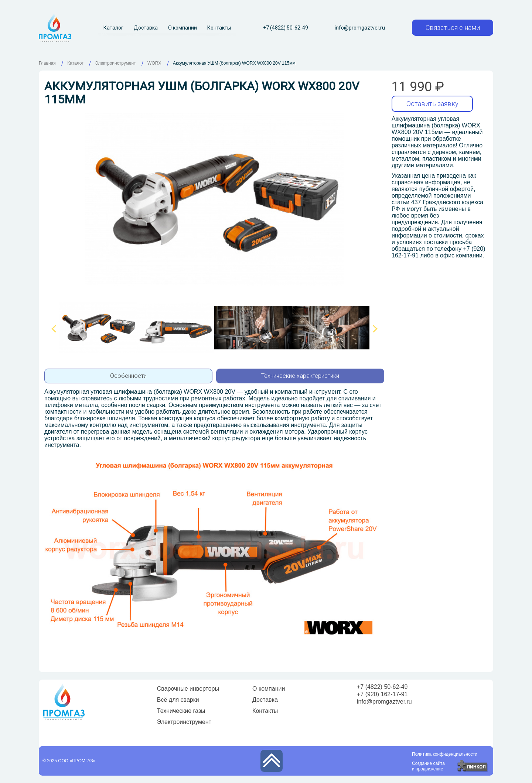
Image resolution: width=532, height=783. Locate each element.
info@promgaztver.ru (360, 28)
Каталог (113, 28)
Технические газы (181, 711)
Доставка (146, 28)
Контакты (219, 28)
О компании (183, 28)
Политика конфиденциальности (445, 754)
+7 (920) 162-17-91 (382, 694)
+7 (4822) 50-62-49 (286, 28)
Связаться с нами (453, 28)
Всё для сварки (178, 700)
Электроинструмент (184, 722)
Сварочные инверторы (188, 689)
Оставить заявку (432, 104)
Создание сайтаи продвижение (428, 766)
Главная (47, 63)
